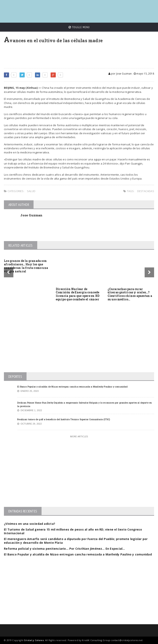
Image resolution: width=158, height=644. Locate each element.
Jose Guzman (31, 215)
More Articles (79, 436)
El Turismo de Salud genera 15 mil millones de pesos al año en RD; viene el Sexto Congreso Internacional (73, 531)
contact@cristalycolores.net (127, 640)
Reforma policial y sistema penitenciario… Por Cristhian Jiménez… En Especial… (64, 549)
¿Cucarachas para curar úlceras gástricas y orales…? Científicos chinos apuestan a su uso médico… (130, 294)
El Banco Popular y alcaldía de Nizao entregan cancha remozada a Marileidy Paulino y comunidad (72, 387)
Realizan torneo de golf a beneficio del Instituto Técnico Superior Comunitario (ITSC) (64, 419)
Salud (31, 191)
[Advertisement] (79, 9)
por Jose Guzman (120, 74)
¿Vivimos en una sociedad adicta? (30, 524)
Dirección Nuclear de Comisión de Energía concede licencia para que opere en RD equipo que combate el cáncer (78, 294)
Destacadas (146, 191)
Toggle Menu (79, 27)
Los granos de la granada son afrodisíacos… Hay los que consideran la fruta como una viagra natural (26, 266)
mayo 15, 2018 (144, 74)
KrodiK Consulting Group (96, 640)
